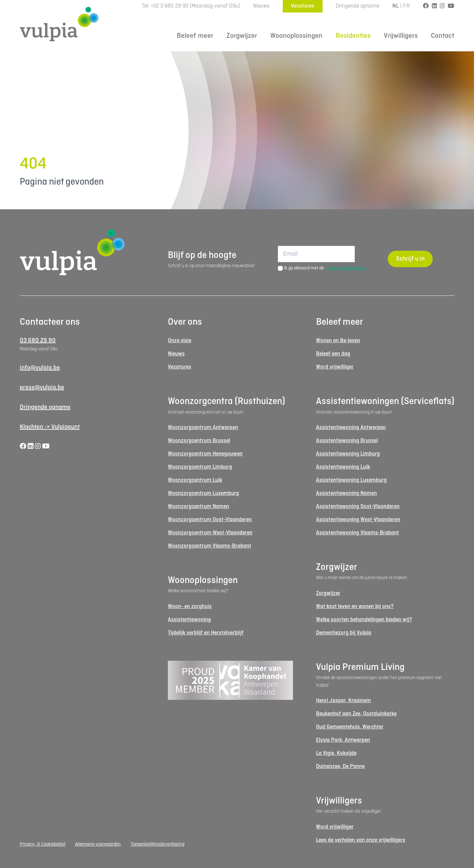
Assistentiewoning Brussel (347, 441)
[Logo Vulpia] (59, 24)
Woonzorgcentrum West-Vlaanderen (210, 533)
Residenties (353, 36)
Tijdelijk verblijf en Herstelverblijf (206, 633)
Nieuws (261, 6)
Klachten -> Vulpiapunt (50, 427)
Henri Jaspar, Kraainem (343, 701)
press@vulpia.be (42, 388)
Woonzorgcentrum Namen (198, 507)
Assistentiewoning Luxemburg (351, 480)
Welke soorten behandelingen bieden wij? (364, 620)
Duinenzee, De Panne (340, 766)
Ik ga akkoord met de (325, 268)
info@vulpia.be (40, 368)
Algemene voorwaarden (98, 844)
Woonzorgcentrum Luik (195, 480)
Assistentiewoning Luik (343, 467)
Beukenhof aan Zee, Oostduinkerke (356, 714)
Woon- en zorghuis (190, 607)
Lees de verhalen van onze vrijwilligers (361, 840)
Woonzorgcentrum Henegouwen (205, 454)
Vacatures (303, 6)
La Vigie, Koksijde (336, 753)
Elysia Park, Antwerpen (343, 740)
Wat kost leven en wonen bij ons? (355, 607)
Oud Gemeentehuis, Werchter (350, 727)
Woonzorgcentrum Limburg (200, 467)
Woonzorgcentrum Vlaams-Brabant (210, 546)
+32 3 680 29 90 (170, 6)
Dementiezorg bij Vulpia (344, 633)
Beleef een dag (333, 354)
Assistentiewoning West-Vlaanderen (358, 520)
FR (407, 6)
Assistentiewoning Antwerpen (351, 428)
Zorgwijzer (242, 36)
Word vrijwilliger (335, 367)
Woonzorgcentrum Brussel (199, 441)
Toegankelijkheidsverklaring (158, 844)
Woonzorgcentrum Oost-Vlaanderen (210, 520)
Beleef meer (195, 36)
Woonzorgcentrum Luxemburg (203, 493)
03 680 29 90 (38, 341)
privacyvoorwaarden (346, 268)
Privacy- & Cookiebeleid (42, 844)
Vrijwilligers (401, 36)
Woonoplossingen (296, 36)
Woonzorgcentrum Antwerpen (203, 428)
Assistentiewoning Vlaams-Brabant (357, 533)
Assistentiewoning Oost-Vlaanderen (358, 507)
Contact (443, 36)
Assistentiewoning (189, 620)
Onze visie (180, 341)
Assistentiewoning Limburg (348, 454)
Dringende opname (357, 6)
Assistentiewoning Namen (346, 493)
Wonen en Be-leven (338, 341)
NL (395, 6)
